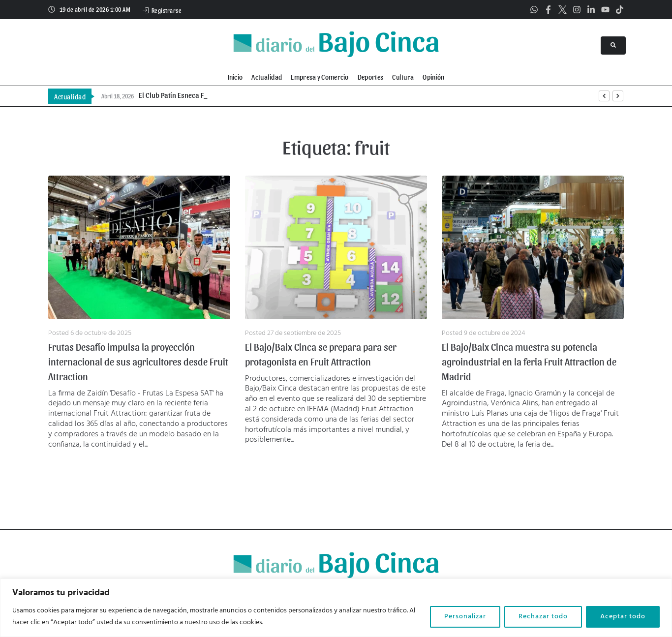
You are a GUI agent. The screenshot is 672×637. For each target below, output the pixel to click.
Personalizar (465, 617)
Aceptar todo (623, 617)
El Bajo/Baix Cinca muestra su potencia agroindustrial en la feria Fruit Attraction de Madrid (529, 362)
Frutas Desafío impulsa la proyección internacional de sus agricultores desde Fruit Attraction (138, 362)
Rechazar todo (543, 617)
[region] (336, 608)
